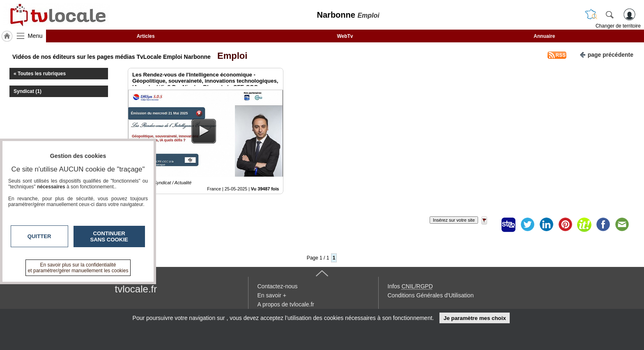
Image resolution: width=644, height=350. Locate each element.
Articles (146, 36)
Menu (35, 36)
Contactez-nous (278, 286)
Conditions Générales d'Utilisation (431, 295)
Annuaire (544, 36)
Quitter (39, 236)
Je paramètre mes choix (475, 318)
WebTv (345, 36)
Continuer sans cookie (109, 236)
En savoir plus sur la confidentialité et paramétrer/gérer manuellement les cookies (78, 268)
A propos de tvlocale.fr (286, 304)
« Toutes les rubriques (40, 74)
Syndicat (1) (28, 91)
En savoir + (272, 295)
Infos (410, 286)
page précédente (606, 54)
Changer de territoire (618, 26)
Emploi (230, 56)
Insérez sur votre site (454, 220)
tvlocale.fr (136, 289)
